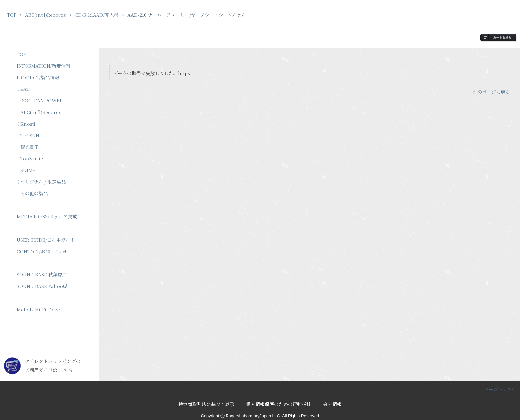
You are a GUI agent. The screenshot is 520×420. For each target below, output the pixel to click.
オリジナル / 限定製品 (42, 182)
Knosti (27, 124)
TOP (12, 15)
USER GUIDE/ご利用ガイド (46, 240)
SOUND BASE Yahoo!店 (43, 286)
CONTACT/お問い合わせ (43, 251)
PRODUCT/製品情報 (38, 77)
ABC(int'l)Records (45, 15)
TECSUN (29, 135)
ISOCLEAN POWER (40, 100)
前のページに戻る (491, 92)
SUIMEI (27, 170)
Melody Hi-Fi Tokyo (39, 309)
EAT (23, 89)
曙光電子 (28, 147)
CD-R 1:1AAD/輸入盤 (97, 15)
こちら (66, 370)
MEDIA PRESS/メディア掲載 (47, 216)
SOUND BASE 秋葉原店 (42, 274)
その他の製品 (33, 193)
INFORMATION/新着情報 (43, 66)
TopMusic (30, 158)
